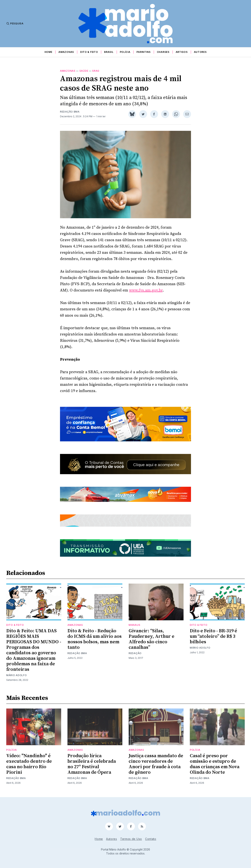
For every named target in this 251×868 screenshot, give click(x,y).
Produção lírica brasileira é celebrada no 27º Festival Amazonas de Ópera (92, 764)
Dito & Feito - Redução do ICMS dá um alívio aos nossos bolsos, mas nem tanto (95, 639)
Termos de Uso (131, 839)
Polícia (125, 52)
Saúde (84, 71)
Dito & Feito (89, 52)
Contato (151, 839)
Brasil (109, 52)
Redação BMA (70, 112)
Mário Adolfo (16, 675)
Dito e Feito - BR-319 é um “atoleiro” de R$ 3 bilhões (213, 636)
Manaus (134, 625)
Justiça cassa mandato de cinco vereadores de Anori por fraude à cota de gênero (156, 764)
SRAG (96, 71)
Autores (200, 52)
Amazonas (66, 52)
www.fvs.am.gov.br (146, 290)
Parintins (143, 52)
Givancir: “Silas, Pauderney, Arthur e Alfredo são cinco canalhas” (151, 639)
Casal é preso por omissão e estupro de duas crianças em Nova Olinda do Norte (215, 764)
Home (48, 52)
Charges (163, 52)
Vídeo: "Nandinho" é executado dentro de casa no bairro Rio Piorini (29, 764)
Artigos (182, 52)
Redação (135, 653)
